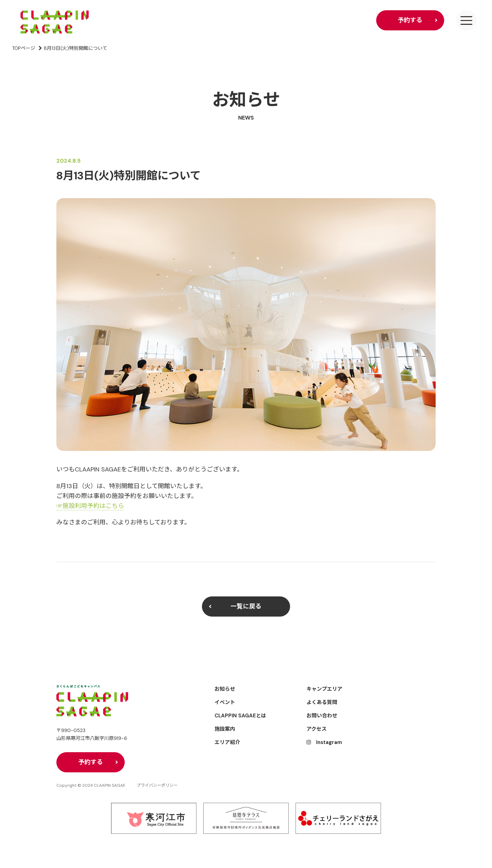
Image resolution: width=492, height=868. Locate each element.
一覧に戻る (246, 606)
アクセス (317, 729)
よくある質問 (322, 702)
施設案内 (225, 729)
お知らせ (225, 689)
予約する (410, 20)
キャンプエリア (324, 689)
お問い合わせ (322, 716)
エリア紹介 (227, 742)
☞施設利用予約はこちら (90, 506)
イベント (225, 702)
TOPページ (24, 48)
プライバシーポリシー (157, 786)
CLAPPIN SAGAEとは (240, 716)
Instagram (324, 742)
